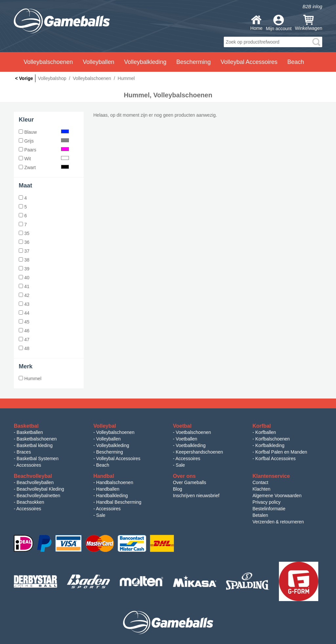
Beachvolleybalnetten (39, 496)
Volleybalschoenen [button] (48, 62)
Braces (24, 452)
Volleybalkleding (113, 445)
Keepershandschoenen (199, 452)
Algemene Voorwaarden (277, 496)
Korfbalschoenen (273, 439)
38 (24, 260)
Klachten (262, 489)
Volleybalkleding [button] (145, 62)
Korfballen (266, 432)
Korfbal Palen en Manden (281, 452)
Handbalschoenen (115, 482)
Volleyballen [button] (98, 62)
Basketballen (30, 432)
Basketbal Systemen (38, 459)
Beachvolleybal (33, 476)
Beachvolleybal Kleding (41, 489)
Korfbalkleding (270, 445)
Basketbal (26, 426)
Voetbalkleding (191, 445)
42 (24, 295)
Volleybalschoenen (115, 432)
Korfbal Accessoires (275, 459)
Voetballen (187, 439)
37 (24, 251)
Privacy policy (267, 502)
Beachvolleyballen (35, 482)
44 (24, 313)
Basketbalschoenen (37, 439)
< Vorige (24, 78)
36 (24, 242)
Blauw (44, 132)
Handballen (108, 489)
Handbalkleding (112, 496)
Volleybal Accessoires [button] (249, 62)
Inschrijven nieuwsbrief (196, 496)
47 (24, 340)
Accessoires (29, 465)
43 (24, 304)
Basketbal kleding (35, 445)
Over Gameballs (189, 482)
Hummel (30, 379)
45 (24, 322)
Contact (261, 482)
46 (24, 331)
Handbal (104, 476)
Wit (44, 159)
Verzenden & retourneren (278, 522)
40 (24, 278)
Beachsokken (31, 502)
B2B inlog (312, 7)
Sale (180, 465)
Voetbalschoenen (193, 432)
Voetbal (182, 426)
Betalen (260, 515)
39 (24, 269)
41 (24, 286)
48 (24, 348)
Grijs (44, 141)
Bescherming (110, 452)
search (316, 42)
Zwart (44, 167)
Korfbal (262, 426)
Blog (178, 489)
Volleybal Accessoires (118, 459)
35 (24, 233)
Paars (44, 150)
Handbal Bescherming (119, 502)
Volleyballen (108, 439)
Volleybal (105, 426)
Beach (295, 62)
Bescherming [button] (193, 62)
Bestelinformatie (269, 509)
